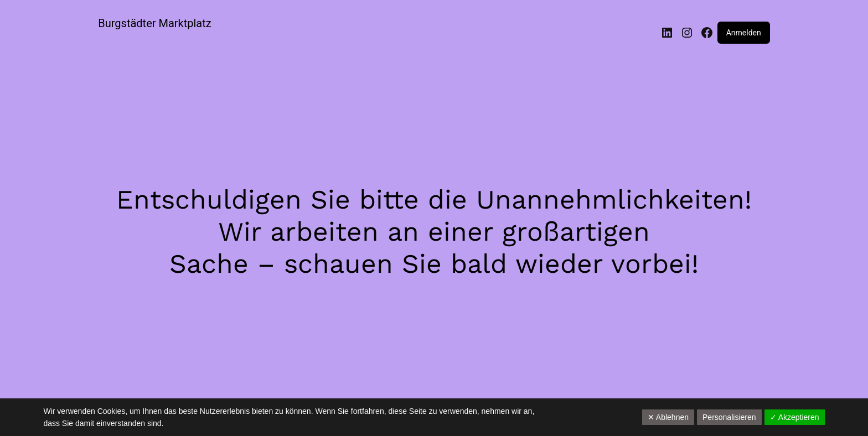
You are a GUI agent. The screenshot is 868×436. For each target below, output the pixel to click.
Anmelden (744, 33)
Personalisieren (729, 417)
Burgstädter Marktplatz (154, 23)
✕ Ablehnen (668, 417)
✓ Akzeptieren (795, 417)
